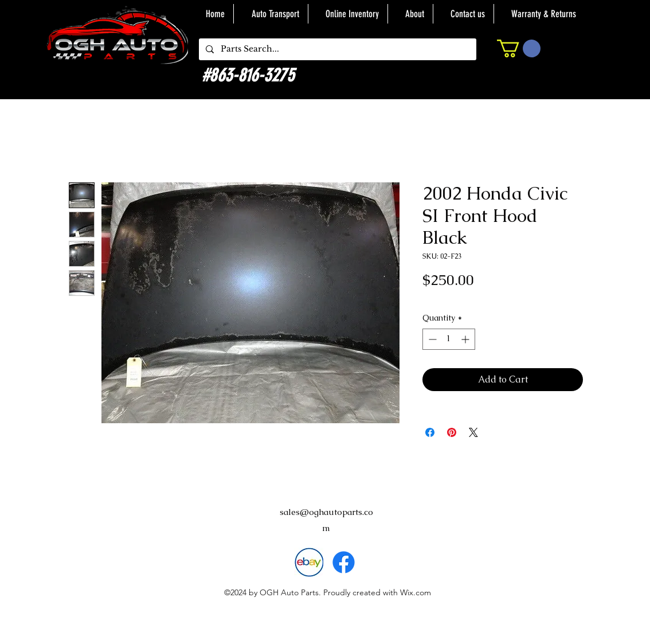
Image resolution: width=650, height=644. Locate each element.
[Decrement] (431, 339)
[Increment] (466, 339)
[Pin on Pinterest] (452, 432)
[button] (519, 48)
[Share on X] (473, 432)
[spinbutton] (449, 339)
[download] (309, 562)
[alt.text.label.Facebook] (344, 562)
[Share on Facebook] (430, 432)
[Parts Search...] (336, 49)
